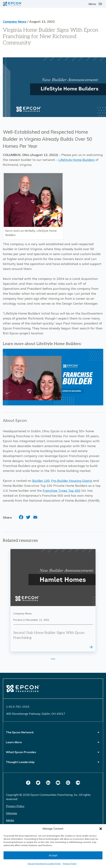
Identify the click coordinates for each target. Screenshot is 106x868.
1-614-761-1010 (18, 707)
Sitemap (12, 813)
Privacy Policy (70, 863)
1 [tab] (53, 659)
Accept (53, 855)
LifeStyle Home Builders (77, 160)
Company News (15, 22)
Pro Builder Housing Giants (72, 481)
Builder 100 (41, 481)
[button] (101, 829)
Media (10, 820)
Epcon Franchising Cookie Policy (44, 863)
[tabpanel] (53, 600)
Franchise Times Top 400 (62, 491)
